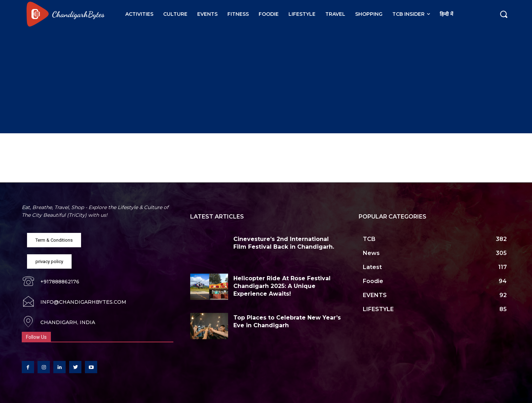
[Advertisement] (266, 81)
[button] (504, 14)
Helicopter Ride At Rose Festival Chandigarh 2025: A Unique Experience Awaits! (282, 286)
